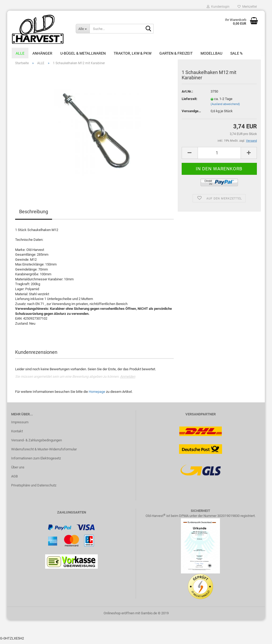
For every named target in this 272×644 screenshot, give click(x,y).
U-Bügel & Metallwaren (83, 53)
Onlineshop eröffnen (119, 616)
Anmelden (128, 379)
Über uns (18, 470)
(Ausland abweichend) (225, 107)
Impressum (20, 425)
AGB (14, 479)
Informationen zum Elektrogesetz (36, 461)
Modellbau (211, 53)
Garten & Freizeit (176, 53)
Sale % (236, 53)
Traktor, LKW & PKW (133, 53)
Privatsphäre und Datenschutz (34, 488)
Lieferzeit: (190, 102)
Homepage (97, 395)
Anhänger (42, 53)
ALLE (20, 53)
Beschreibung (34, 215)
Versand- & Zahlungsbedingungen (37, 443)
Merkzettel (247, 7)
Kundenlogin (218, 7)
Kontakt (17, 434)
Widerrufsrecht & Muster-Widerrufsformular (44, 452)
